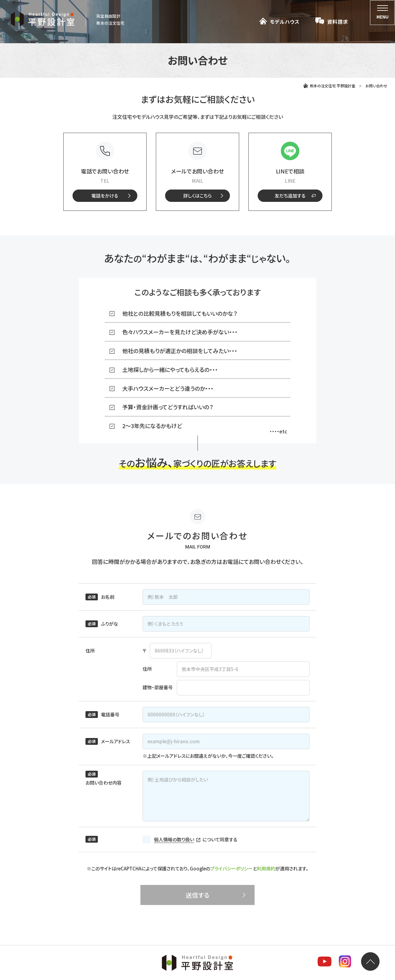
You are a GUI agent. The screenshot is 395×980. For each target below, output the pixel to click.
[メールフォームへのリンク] (197, 196)
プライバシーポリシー (231, 868)
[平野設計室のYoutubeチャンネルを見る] (324, 963)
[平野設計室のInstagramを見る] (345, 963)
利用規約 (266, 868)
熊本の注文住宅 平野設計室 (329, 86)
